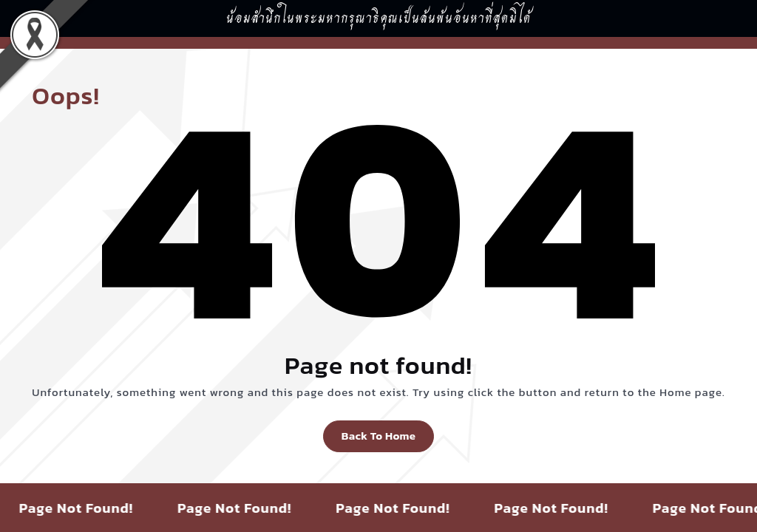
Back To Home (378, 436)
